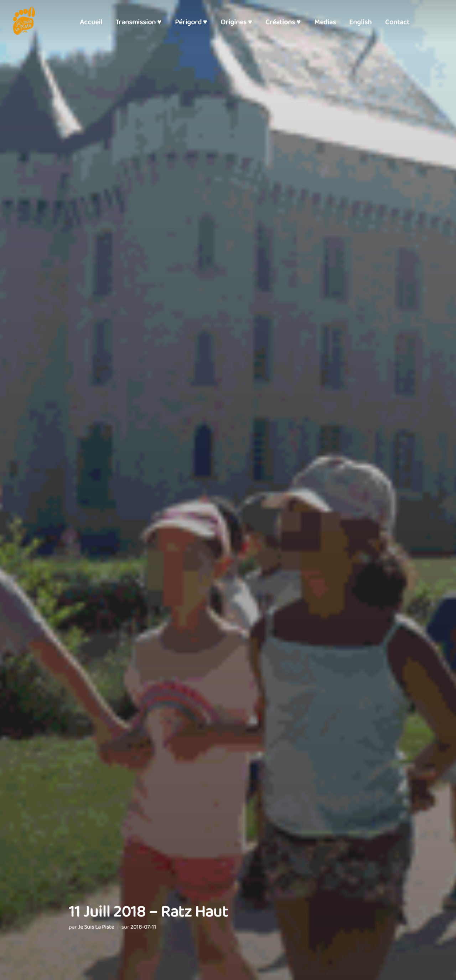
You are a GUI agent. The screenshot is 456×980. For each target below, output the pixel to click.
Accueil (91, 22)
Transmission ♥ (138, 22)
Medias (325, 22)
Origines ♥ (236, 22)
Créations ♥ (283, 22)
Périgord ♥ (191, 22)
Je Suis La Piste (96, 927)
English (360, 22)
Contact (397, 22)
